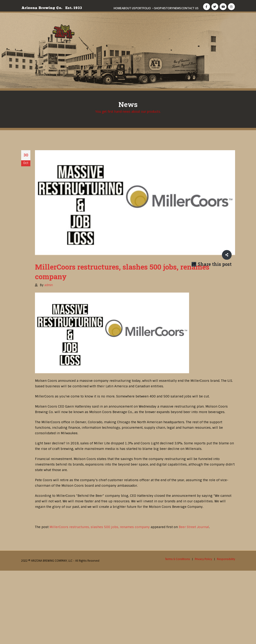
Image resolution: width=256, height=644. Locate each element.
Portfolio (143, 8)
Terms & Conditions (178, 559)
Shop (158, 8)
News (177, 8)
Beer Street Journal (194, 527)
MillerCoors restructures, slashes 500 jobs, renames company (100, 527)
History (167, 8)
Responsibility (226, 559)
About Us (128, 8)
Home (118, 8)
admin (49, 285)
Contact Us (190, 8)
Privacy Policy (203, 559)
